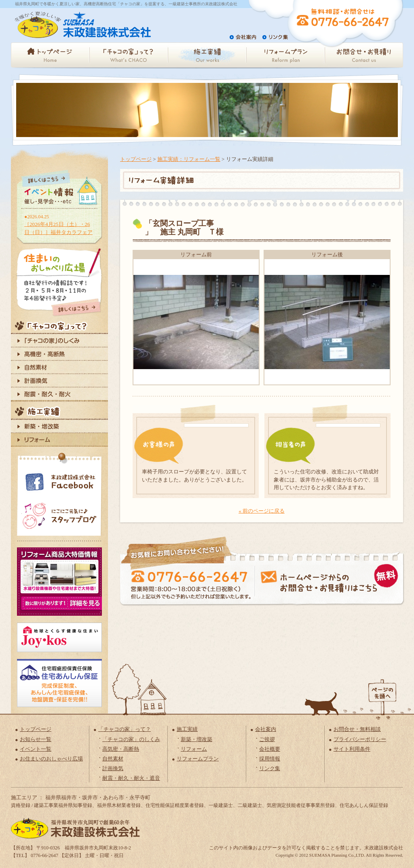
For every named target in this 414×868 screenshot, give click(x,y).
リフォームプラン (198, 759)
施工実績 (187, 729)
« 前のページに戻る (262, 511)
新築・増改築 (196, 739)
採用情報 (270, 759)
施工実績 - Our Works (207, 55)
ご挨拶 (267, 739)
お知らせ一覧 (36, 739)
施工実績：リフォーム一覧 (189, 159)
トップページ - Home (50, 55)
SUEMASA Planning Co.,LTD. (337, 855)
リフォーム (194, 749)
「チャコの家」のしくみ (131, 739)
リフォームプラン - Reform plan (285, 55)
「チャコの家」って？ (125, 729)
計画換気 (113, 768)
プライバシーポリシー (360, 739)
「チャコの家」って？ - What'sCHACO (129, 55)
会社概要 (270, 749)
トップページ (136, 159)
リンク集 (270, 768)
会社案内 (266, 729)
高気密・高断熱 (121, 749)
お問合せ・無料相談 (357, 729)
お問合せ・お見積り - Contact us (364, 55)
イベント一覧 (36, 749)
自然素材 (113, 759)
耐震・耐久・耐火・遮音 (131, 778)
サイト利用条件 (352, 749)
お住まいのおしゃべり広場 (51, 759)
